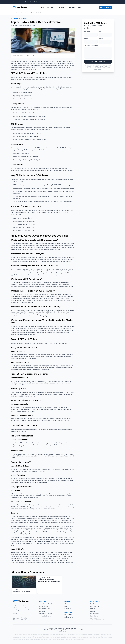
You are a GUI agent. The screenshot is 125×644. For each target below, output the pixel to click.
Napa (110, 636)
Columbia (95, 634)
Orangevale (24, 638)
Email (100, 32)
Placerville (45, 638)
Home (14, 13)
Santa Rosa (23, 639)
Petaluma (34, 638)
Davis (99, 634)
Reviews (72, 7)
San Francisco (104, 638)
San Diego (98, 638)
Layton (68, 636)
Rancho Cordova (57, 638)
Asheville (45, 634)
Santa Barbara (16, 639)
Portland (50, 638)
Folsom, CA (94, 609)
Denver (102, 634)
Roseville (83, 638)
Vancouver (63, 639)
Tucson (58, 639)
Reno (67, 638)
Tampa (54, 639)
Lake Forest (58, 636)
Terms (100, 69)
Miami (95, 636)
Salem (87, 638)
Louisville (91, 636)
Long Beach (82, 636)
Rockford (74, 638)
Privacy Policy (69, 615)
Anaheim (30, 634)
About (42, 7)
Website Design (43, 606)
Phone (86, 39)
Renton (70, 638)
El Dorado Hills (108, 634)
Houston (50, 636)
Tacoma (50, 639)
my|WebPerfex (69, 617)
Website (101, 39)
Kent (54, 636)
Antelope (35, 634)
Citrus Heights (82, 634)
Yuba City (70, 639)
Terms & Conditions (63, 632)
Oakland (19, 638)
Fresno (32, 636)
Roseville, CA (94, 616)
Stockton (46, 639)
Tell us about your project (91, 46)
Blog (79, 7)
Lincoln (77, 636)
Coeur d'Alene (89, 634)
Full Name (87, 32)
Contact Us (68, 609)
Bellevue (58, 634)
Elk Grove (15, 636)
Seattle (28, 639)
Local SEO (42, 611)
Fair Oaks (24, 636)
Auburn (49, 634)
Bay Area (53, 634)
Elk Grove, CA (95, 606)
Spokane (36, 639)
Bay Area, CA (94, 604)
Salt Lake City (92, 638)
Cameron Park (64, 634)
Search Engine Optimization (47, 604)
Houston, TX (94, 611)
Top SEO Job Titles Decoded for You (33, 13)
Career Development (19, 19)
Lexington (72, 636)
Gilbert (35, 636)
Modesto (99, 636)
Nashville (15, 638)
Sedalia (31, 639)
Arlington (40, 634)
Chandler (76, 634)
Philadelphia (40, 638)
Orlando (30, 638)
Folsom (28, 636)
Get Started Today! (98, 62)
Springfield (41, 639)
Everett (19, 636)
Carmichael (70, 634)
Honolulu (46, 636)
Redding (63, 638)
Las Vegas (64, 636)
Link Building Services (45, 614)
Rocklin (79, 638)
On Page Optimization (45, 616)
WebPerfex (57, 628)
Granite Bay (40, 636)
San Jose (110, 638)
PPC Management (44, 609)
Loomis (87, 636)
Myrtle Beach (105, 636)
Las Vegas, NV (95, 614)
